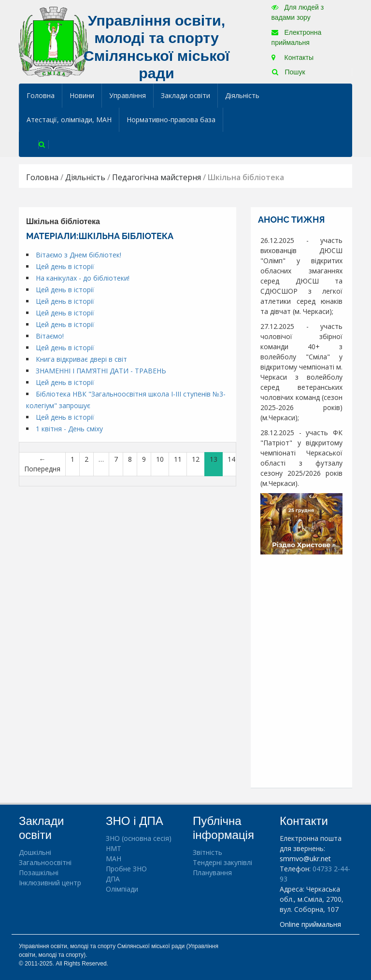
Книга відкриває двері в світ (81, 359)
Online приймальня (310, 924)
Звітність (207, 852)
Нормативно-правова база (171, 120)
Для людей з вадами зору (298, 12)
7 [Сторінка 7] (116, 459)
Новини (82, 95)
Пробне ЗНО (126, 869)
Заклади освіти (185, 95)
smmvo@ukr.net (305, 859)
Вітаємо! (50, 336)
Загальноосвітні (45, 862)
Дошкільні (35, 852)
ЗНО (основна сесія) (139, 838)
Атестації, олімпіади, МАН (69, 120)
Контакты (293, 57)
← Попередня (42, 464)
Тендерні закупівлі (222, 862)
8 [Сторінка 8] (130, 459)
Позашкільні (39, 873)
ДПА (113, 879)
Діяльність (242, 95)
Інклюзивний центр (50, 883)
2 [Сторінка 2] (86, 459)
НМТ (114, 848)
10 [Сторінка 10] (160, 459)
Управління (128, 95)
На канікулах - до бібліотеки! (83, 278)
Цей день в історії (65, 266)
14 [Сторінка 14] (231, 459)
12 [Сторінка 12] (196, 459)
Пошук (289, 72)
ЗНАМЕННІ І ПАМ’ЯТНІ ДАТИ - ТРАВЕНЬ (101, 371)
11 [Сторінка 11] (178, 459)
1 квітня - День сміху (69, 429)
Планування (212, 873)
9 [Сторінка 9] (144, 459)
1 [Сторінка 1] (72, 459)
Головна (41, 95)
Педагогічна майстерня (157, 177)
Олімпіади (122, 889)
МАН (114, 859)
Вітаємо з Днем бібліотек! (78, 255)
